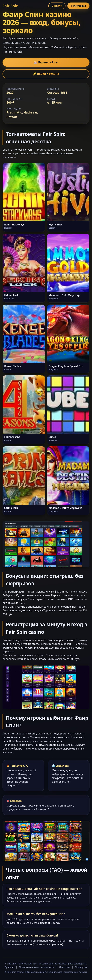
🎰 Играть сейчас (46, 62)
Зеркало (57, 6)
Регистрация (78, 6)
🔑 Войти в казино (46, 74)
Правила (9, 967)
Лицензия (65, 967)
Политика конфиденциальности (37, 967)
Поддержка (81, 967)
